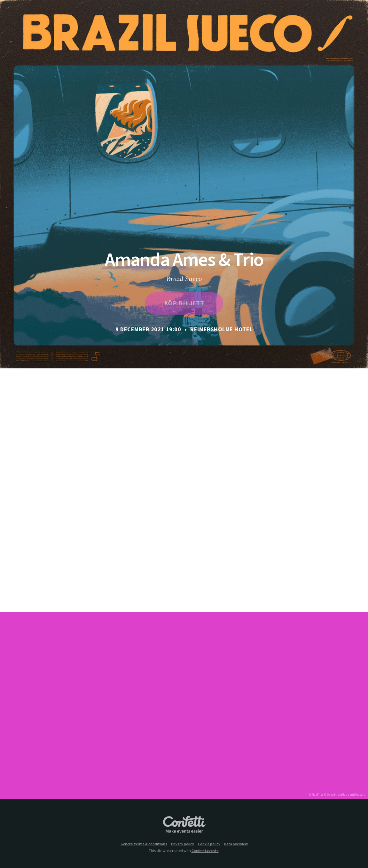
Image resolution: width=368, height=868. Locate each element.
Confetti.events (205, 851)
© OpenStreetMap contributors (345, 795)
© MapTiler (316, 795)
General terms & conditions (144, 844)
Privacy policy (183, 844)
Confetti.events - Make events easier (184, 825)
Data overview (236, 844)
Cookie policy (209, 844)
